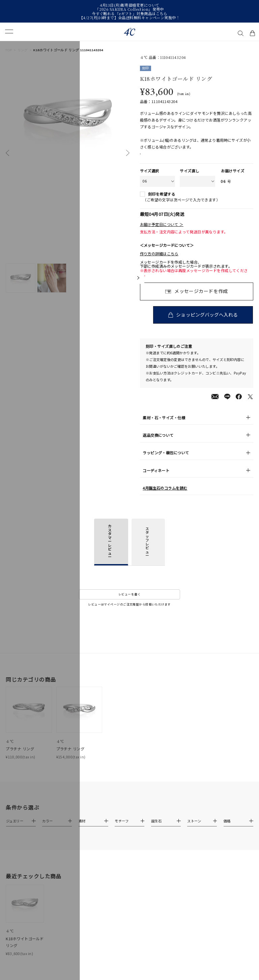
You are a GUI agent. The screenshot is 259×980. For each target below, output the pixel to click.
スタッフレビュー (147, 549)
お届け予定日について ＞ (162, 231)
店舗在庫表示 (157, 157)
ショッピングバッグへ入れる (208, 322)
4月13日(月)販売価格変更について (130, 5)
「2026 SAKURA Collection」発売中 (129, 9)
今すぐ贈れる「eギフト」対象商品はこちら (129, 13)
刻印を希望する (162, 201)
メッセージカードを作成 (201, 298)
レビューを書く (129, 601)
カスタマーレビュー (110, 548)
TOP (9, 50)
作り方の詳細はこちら (159, 261)
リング (23, 50)
